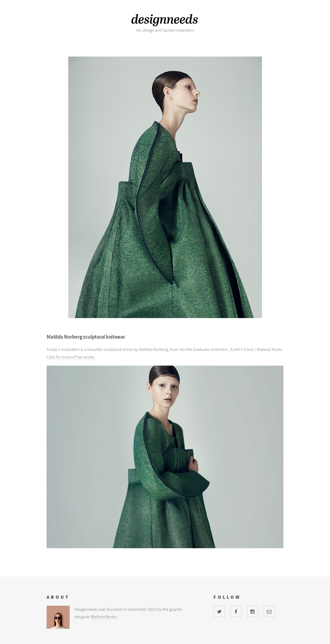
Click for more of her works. (71, 357)
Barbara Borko (104, 617)
